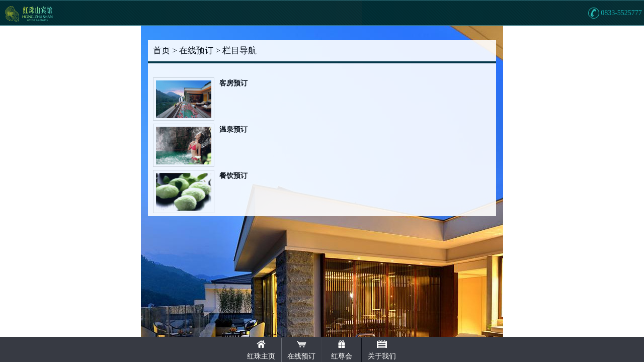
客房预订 (233, 83)
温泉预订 (233, 129)
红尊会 (342, 356)
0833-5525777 (621, 13)
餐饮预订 (233, 176)
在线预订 (301, 356)
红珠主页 (261, 356)
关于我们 (382, 356)
